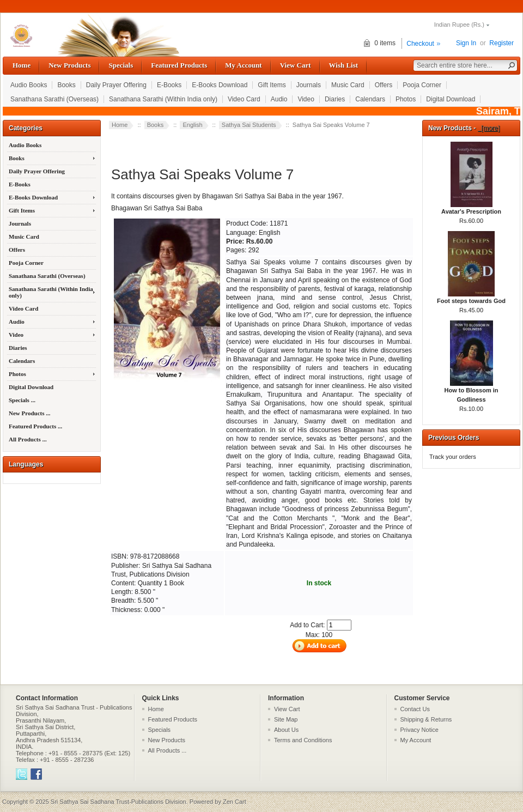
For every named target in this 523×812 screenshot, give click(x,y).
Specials (121, 65)
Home (22, 65)
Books (66, 85)
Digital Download (451, 99)
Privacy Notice (419, 730)
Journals (309, 85)
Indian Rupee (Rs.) (459, 25)
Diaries (335, 99)
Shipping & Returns (426, 719)
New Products (69, 65)
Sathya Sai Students (249, 125)
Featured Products (179, 65)
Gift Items (272, 85)
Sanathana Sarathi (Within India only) (163, 99)
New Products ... (29, 413)
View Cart (296, 65)
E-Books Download (220, 85)
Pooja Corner (422, 85)
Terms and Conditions (303, 740)
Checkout (420, 44)
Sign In (466, 43)
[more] (489, 128)
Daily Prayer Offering (116, 85)
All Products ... (28, 439)
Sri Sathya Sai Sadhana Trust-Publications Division (118, 802)
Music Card (348, 85)
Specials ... (22, 400)
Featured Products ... (35, 426)
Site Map (286, 719)
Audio (279, 99)
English (192, 125)
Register (501, 43)
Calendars (370, 99)
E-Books (169, 85)
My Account (243, 65)
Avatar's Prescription (471, 208)
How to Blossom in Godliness (472, 392)
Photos (406, 99)
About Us (286, 730)
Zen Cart (235, 802)
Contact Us (415, 709)
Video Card (244, 99)
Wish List (344, 65)
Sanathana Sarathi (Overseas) (54, 99)
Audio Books (29, 85)
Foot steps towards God (471, 298)
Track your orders (453, 457)
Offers (384, 85)
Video (306, 99)
